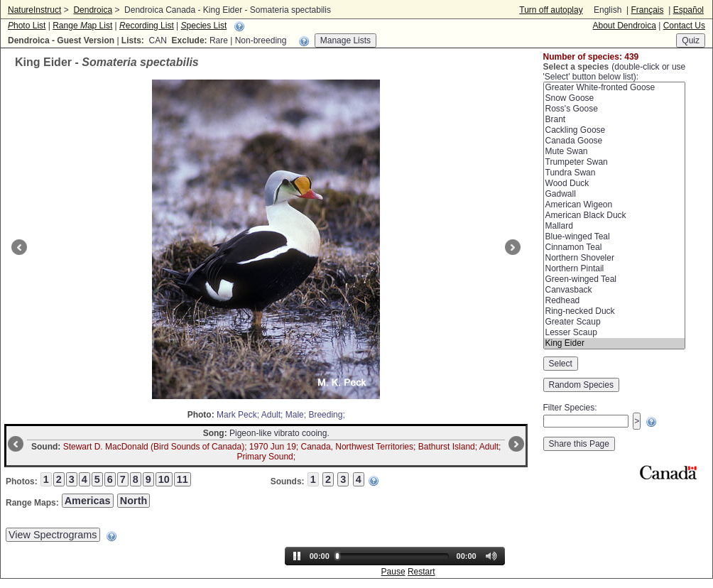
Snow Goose (614, 98)
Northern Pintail (614, 269)
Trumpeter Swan (614, 162)
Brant (614, 120)
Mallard (614, 226)
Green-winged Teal (614, 279)
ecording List (147, 26)
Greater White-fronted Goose (614, 88)
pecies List (204, 26)
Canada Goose (614, 141)
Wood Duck (614, 184)
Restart (421, 572)
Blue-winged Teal (614, 237)
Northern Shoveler (614, 258)
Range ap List (82, 26)
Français (647, 10)
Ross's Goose (614, 109)
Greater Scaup (614, 322)
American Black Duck (614, 216)
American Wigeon (614, 205)
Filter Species (569, 408)
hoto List (27, 26)
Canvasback (614, 290)
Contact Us (684, 26)
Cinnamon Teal (614, 247)
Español (688, 10)
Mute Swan (614, 152)
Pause (393, 572)
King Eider (614, 343)
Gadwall (614, 194)
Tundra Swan (614, 173)
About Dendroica (624, 26)
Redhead (614, 301)
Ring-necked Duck (614, 311)
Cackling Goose (614, 130)
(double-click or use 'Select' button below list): (615, 72)
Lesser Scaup (614, 333)
